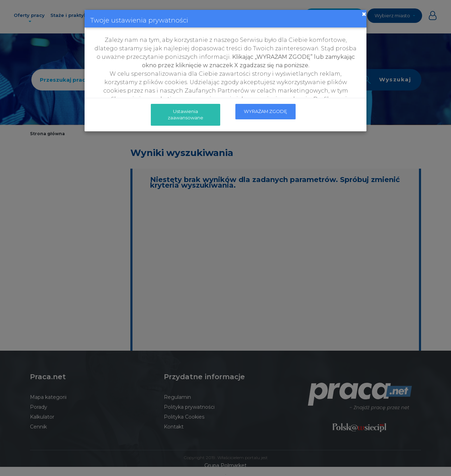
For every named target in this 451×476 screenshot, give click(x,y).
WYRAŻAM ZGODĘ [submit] (265, 111)
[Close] (364, 14)
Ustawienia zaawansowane (186, 114)
